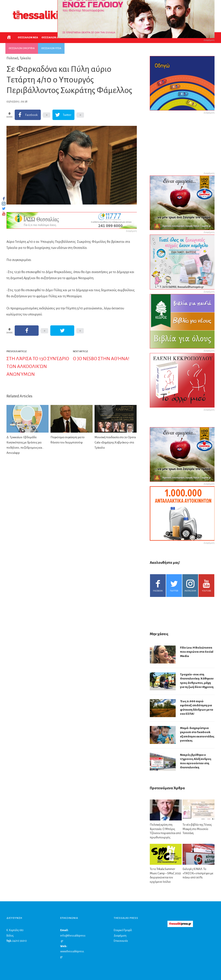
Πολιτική (12, 58)
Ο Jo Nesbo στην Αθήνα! (101, 359)
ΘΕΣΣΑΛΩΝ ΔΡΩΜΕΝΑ (56, 38)
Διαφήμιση (120, 936)
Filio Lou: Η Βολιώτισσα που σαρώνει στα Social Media (197, 652)
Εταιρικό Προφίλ (123, 930)
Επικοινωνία (121, 941)
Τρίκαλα (25, 58)
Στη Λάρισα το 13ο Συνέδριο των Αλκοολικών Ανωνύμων (38, 366)
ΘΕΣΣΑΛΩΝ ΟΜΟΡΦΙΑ (22, 48)
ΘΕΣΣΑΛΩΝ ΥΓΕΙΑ (51, 48)
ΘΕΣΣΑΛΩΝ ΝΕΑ (28, 38)
